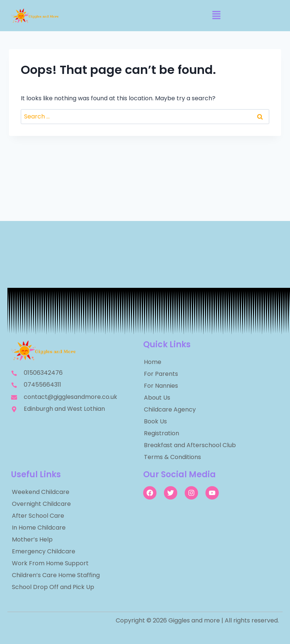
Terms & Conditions (172, 457)
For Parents (161, 374)
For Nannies (161, 386)
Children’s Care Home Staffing (56, 575)
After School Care (38, 516)
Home (153, 362)
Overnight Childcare (41, 504)
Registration (162, 433)
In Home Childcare (39, 528)
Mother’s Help (32, 539)
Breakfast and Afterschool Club (190, 445)
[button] (216, 16)
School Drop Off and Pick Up (53, 587)
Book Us (155, 421)
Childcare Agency (170, 409)
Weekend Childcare (41, 492)
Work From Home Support (50, 563)
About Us (157, 398)
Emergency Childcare (44, 551)
